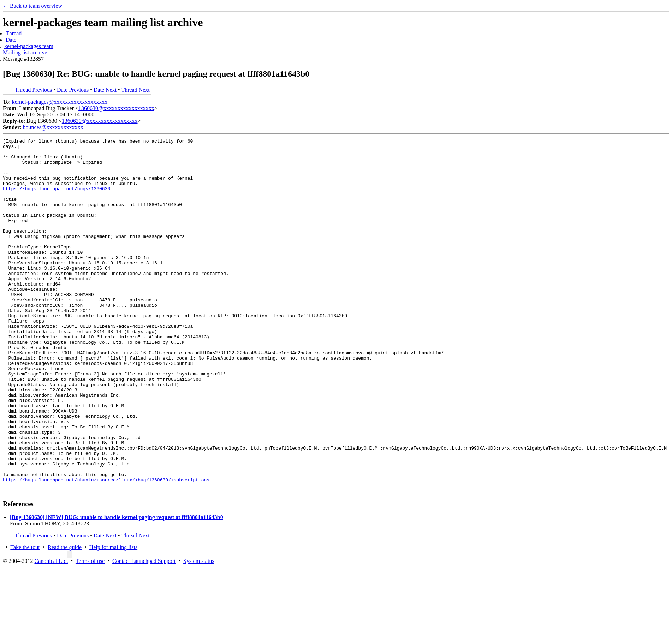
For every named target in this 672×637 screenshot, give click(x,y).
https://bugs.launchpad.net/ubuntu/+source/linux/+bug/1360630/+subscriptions (106, 548)
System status (199, 631)
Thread (14, 33)
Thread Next (135, 90)
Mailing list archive (25, 52)
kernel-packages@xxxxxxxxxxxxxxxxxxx (60, 102)
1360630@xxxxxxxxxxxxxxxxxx (116, 108)
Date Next (105, 90)
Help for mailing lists (113, 617)
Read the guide (65, 617)
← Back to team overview (32, 6)
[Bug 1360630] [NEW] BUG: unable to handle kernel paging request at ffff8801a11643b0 (117, 587)
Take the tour (25, 617)
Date (11, 40)
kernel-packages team (29, 46)
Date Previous (73, 90)
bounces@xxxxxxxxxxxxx (53, 127)
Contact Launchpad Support (144, 631)
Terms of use (90, 631)
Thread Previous (33, 90)
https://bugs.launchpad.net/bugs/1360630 (57, 199)
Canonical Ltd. (51, 631)
